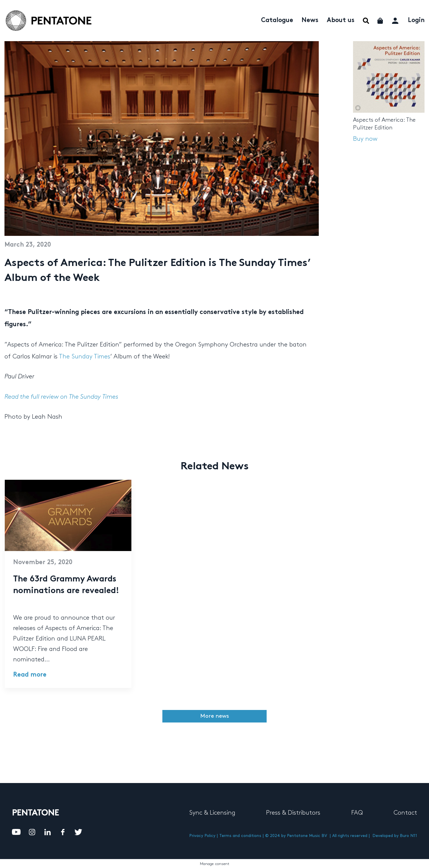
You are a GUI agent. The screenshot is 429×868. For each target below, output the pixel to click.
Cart (381, 21)
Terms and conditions (240, 836)
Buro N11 (408, 836)
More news (215, 716)
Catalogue (277, 21)
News (310, 21)
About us (341, 21)
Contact (405, 813)
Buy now (365, 139)
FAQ (357, 813)
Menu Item (366, 21)
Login (416, 21)
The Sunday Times (85, 357)
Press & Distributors (293, 813)
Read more (30, 675)
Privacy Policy (202, 836)
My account (396, 20)
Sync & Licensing (212, 813)
